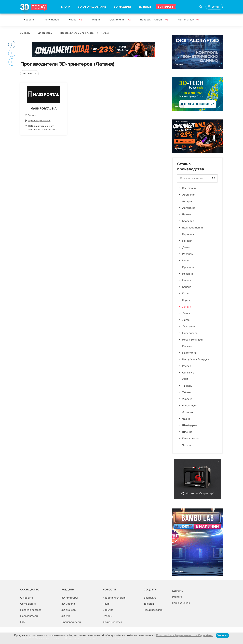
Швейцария (190, 425)
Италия (187, 280)
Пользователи (29, 616)
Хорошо (222, 635)
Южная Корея (191, 439)
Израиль (187, 254)
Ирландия (188, 267)
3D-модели (68, 604)
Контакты (178, 591)
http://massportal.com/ (39, 121)
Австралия (189, 195)
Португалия (189, 353)
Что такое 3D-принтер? (200, 493)
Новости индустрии (114, 598)
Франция (188, 412)
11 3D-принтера (36, 126)
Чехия (186, 419)
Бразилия (188, 221)
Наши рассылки (153, 610)
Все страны (189, 188)
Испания (188, 274)
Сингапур (188, 373)
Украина (187, 399)
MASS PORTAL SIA (44, 109)
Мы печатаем (188, 20)
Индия (186, 261)
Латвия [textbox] (28, 74)
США (185, 379)
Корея (186, 300)
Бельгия (187, 214)
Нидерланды (190, 333)
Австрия (187, 201)
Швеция (187, 432)
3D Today (25, 33)
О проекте (27, 598)
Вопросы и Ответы (154, 20)
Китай (186, 294)
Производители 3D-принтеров (77, 33)
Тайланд (187, 392)
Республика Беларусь (196, 359)
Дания (186, 247)
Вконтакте (150, 598)
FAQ (23, 622)
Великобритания (193, 228)
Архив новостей (112, 622)
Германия (188, 234)
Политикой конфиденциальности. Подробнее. (185, 635)
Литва (186, 320)
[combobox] (30, 74)
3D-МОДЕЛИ (122, 7)
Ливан (186, 313)
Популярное (51, 20)
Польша (187, 346)
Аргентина (189, 208)
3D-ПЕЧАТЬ (166, 7)
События (108, 610)
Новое (76, 20)
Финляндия (189, 406)
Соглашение (28, 604)
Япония (187, 445)
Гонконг (187, 241)
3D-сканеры (69, 610)
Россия (187, 366)
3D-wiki (66, 616)
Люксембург (190, 326)
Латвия (187, 307)
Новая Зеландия (192, 340)
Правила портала (31, 610)
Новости (29, 20)
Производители (71, 622)
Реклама (39, 53)
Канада (187, 287)
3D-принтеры (45, 33)
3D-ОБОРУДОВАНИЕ (92, 7)
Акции (96, 20)
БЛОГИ (65, 7)
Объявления (120, 20)
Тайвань (187, 386)
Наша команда (181, 603)
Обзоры (107, 616)
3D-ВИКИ (145, 7)
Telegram (149, 604)
